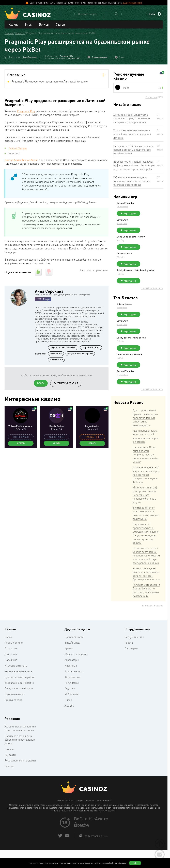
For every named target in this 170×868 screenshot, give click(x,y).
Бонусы (44, 25)
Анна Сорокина (30, 57)
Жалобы (69, 724)
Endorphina (147, 225)
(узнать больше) (119, 863)
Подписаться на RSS (95, 854)
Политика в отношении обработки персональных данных (20, 758)
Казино (13, 25)
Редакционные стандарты (20, 779)
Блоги (68, 719)
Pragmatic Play (26, 111)
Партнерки (131, 667)
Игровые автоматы (16, 684)
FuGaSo (145, 283)
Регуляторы (72, 701)
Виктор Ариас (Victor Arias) (21, 160)
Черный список (14, 661)
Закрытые (11, 667)
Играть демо (155, 214)
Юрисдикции (72, 696)
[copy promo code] (98, 437)
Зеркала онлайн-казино (19, 701)
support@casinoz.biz (132, 3)
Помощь (9, 768)
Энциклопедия (13, 719)
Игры (29, 25)
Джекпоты (11, 673)
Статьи (60, 25)
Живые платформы (76, 673)
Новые (9, 656)
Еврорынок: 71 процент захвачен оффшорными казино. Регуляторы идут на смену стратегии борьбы (134, 165)
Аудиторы (70, 707)
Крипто (69, 667)
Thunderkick (148, 207)
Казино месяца (74, 690)
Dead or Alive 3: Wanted (150, 370)
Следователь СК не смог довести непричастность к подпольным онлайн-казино (133, 150)
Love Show (148, 222)
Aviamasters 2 (150, 259)
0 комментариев (100, 57)
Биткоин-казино (14, 713)
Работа (129, 661)
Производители (74, 656)
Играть (21, 444)
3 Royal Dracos (150, 313)
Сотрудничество (134, 656)
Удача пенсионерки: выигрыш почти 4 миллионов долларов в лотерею (132, 134)
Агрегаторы (72, 678)
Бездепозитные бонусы (19, 707)
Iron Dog (146, 246)
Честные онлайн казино (19, 690)
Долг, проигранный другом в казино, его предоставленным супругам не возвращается (132, 118)
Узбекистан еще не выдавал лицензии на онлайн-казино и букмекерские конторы (132, 181)
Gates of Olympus (18, 148)
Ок (135, 863)
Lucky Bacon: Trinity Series (153, 351)
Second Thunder (151, 203)
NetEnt (145, 375)
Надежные (11, 678)
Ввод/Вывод (72, 661)
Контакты (10, 773)
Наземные (71, 684)
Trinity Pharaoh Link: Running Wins (153, 279)
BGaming (146, 263)
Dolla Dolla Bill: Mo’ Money (152, 241)
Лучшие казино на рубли (19, 696)
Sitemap (9, 785)
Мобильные (72, 713)
